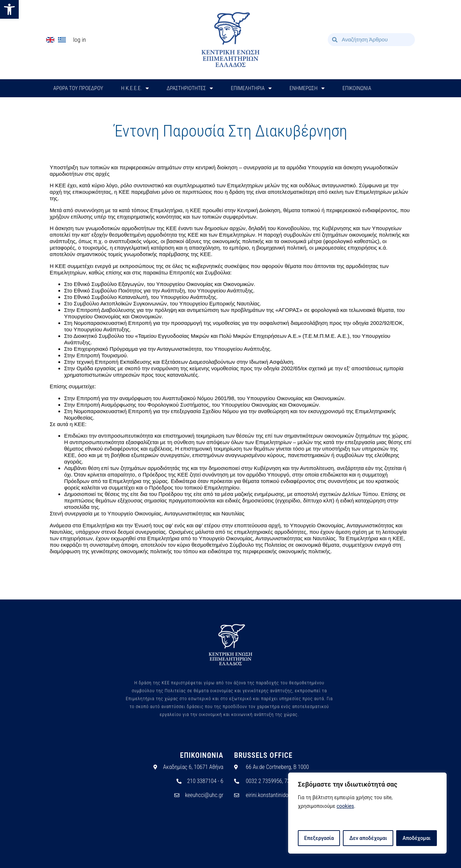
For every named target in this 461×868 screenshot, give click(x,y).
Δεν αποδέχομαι (368, 838)
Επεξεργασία (319, 838)
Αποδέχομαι (417, 838)
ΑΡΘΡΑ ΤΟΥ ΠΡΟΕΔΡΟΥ (78, 88)
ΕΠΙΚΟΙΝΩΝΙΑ (357, 88)
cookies (345, 806)
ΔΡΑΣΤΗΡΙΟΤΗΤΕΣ (190, 88)
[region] (367, 813)
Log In (80, 40)
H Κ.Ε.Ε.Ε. (135, 88)
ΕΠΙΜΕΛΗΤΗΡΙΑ (251, 88)
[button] (9, 9)
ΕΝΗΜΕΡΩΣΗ (307, 88)
